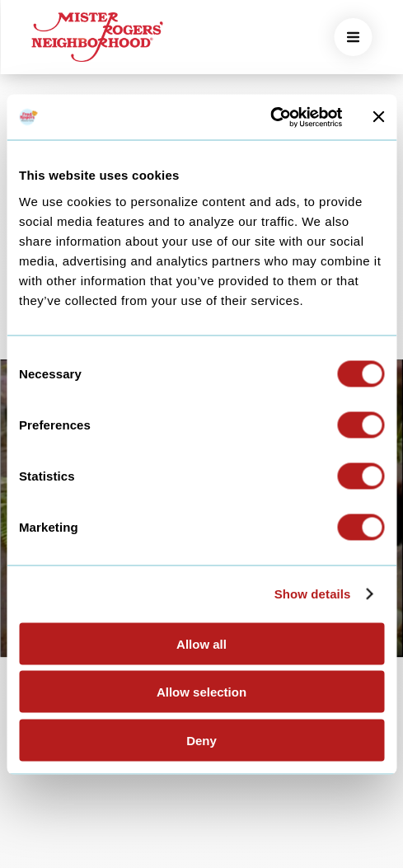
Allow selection (201, 692)
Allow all (201, 643)
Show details (313, 594)
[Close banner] (378, 117)
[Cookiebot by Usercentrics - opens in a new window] (270, 117)
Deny (201, 740)
